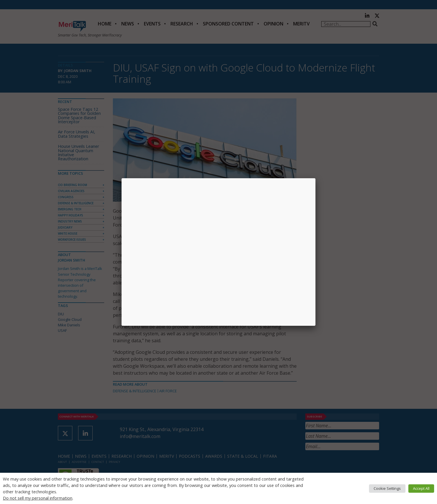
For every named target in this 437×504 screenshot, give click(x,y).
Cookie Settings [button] (387, 488)
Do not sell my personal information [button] (38, 498)
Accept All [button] (421, 488)
